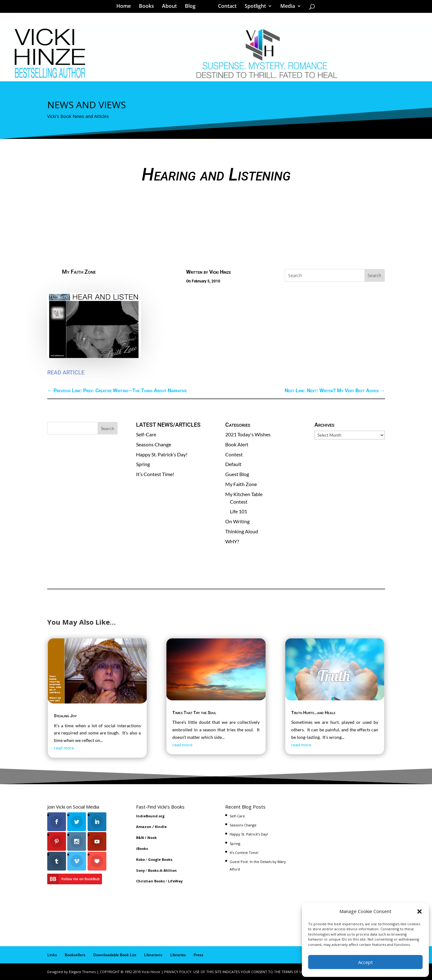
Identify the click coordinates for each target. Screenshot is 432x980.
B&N (140, 838)
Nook (152, 838)
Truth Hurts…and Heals (313, 713)
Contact (225, 8)
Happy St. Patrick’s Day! (162, 454)
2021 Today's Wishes (248, 434)
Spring (143, 464)
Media (285, 8)
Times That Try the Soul (194, 713)
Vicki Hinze (220, 272)
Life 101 (239, 511)
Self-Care (146, 434)
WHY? (232, 541)
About (172, 8)
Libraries (178, 955)
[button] (419, 911)
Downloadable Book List (115, 955)
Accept (366, 962)
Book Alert (237, 444)
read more (64, 748)
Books (149, 8)
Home (126, 8)
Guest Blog (237, 474)
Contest (234, 454)
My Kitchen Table (244, 494)
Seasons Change (154, 444)
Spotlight (253, 8)
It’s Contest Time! (155, 474)
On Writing (237, 521)
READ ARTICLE (66, 372)
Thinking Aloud (242, 531)
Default (233, 464)
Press (198, 955)
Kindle (161, 827)
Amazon (144, 827)
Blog (192, 8)
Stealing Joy (65, 716)
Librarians (153, 955)
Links (52, 955)
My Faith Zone (79, 272)
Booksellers (75, 955)
